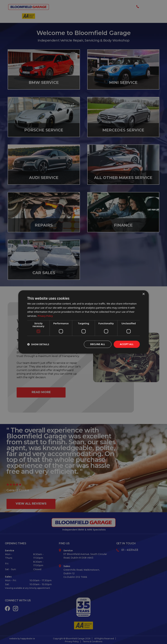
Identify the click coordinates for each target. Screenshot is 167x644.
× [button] (143, 294)
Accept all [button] (127, 344)
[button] (38, 344)
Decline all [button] (97, 344)
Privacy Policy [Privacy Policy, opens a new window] (45, 316)
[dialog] (83, 322)
